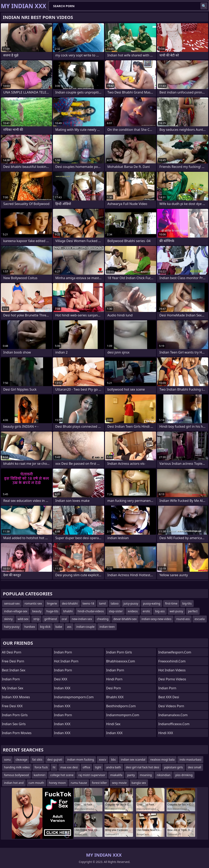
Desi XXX (61, 679)
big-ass (160, 611)
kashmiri (39, 775)
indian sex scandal (133, 759)
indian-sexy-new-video (156, 619)
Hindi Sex (113, 724)
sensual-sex (12, 603)
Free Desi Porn (13, 661)
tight (98, 767)
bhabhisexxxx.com (121, 661)
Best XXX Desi (169, 697)
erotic (146, 611)
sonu (7, 759)
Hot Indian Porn (66, 661)
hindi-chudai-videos (91, 611)
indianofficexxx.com (174, 724)
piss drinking (184, 775)
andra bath (113, 767)
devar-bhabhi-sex (125, 619)
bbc (113, 759)
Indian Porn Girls (15, 715)
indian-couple (85, 627)
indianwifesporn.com (175, 652)
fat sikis (37, 759)
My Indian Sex (13, 688)
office (86, 767)
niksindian (164, 775)
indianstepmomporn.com (74, 697)
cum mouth (36, 783)
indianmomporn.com (123, 715)
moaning (146, 775)
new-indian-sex (82, 619)
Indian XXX (62, 688)
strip (36, 619)
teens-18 (88, 603)
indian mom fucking (81, 759)
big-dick (45, 627)
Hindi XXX (166, 733)
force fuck (41, 767)
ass (69, 627)
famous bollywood (16, 775)
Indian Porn (11, 679)
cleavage (21, 759)
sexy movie (119, 783)
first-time (171, 603)
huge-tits (52, 611)
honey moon (57, 783)
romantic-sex (33, 603)
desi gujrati (55, 759)
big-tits (187, 603)
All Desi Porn (12, 652)
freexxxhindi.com (172, 661)
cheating (103, 619)
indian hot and (14, 783)
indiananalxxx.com (173, 715)
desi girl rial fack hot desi (143, 767)
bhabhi (68, 611)
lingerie (52, 603)
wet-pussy (176, 611)
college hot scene (62, 775)
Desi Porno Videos (172, 679)
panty (131, 775)
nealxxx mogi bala (162, 759)
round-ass (183, 619)
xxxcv (102, 759)
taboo (115, 603)
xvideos (133, 611)
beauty (37, 611)
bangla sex (139, 783)
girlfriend (51, 619)
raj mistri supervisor (92, 775)
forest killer (99, 783)
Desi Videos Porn (171, 706)
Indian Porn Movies (17, 733)
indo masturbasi (190, 759)
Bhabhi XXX (115, 697)
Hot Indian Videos (172, 670)
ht (54, 767)
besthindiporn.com (121, 706)
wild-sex (23, 619)
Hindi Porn (114, 679)
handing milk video (17, 767)
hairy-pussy (12, 627)
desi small (194, 767)
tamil (102, 603)
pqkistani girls (173, 767)
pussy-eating (152, 603)
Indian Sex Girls (14, 724)
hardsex (30, 627)
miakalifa (116, 775)
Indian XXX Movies (16, 697)
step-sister (116, 611)
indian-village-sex (16, 611)
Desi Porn (114, 688)
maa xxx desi (69, 767)
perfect (193, 611)
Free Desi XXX (12, 706)
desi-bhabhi (70, 603)
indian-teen (107, 627)
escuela (200, 619)
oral (64, 619)
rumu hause (79, 783)
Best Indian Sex (14, 670)
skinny (8, 619)
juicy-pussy (131, 603)
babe (59, 627)
